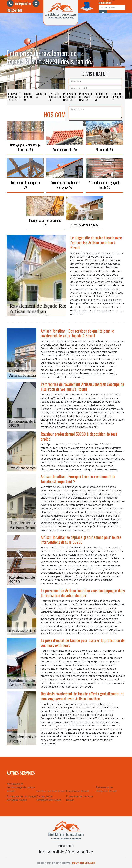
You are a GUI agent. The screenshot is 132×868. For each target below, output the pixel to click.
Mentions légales (84, 863)
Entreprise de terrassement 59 (101, 97)
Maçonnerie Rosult (77, 791)
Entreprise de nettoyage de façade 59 (86, 97)
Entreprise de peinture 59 (117, 97)
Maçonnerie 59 (41, 95)
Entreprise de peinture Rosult (79, 798)
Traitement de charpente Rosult (106, 789)
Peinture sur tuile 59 (29, 97)
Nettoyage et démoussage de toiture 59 (15, 97)
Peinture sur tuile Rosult (51, 791)
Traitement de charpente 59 (55, 97)
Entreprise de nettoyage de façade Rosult (21, 798)
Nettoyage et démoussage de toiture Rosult (21, 787)
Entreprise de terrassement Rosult (49, 798)
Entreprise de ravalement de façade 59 (70, 97)
